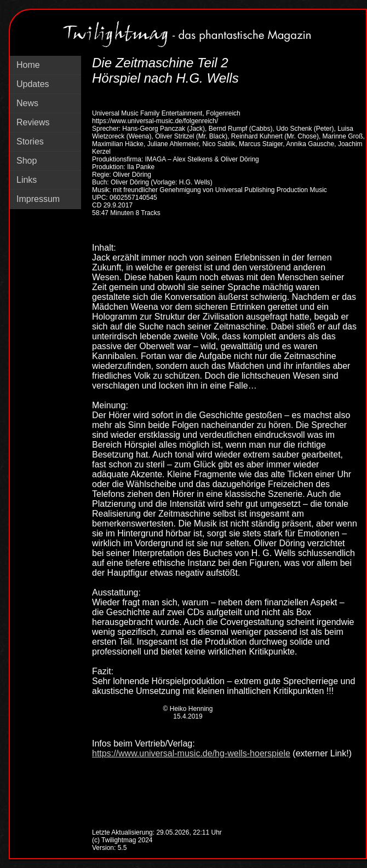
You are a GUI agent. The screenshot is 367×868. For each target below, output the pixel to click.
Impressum (38, 199)
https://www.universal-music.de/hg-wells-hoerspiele (191, 753)
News (27, 103)
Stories (30, 141)
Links (27, 180)
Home (28, 65)
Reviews (33, 122)
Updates (33, 84)
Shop (27, 161)
